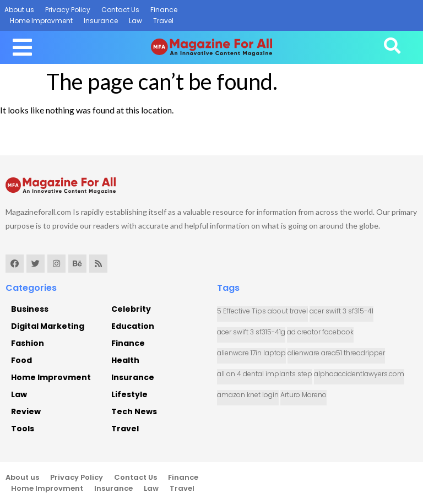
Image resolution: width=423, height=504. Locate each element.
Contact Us (120, 10)
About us (19, 10)
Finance (164, 10)
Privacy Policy (68, 10)
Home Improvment (41, 21)
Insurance (101, 21)
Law (135, 21)
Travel (163, 21)
